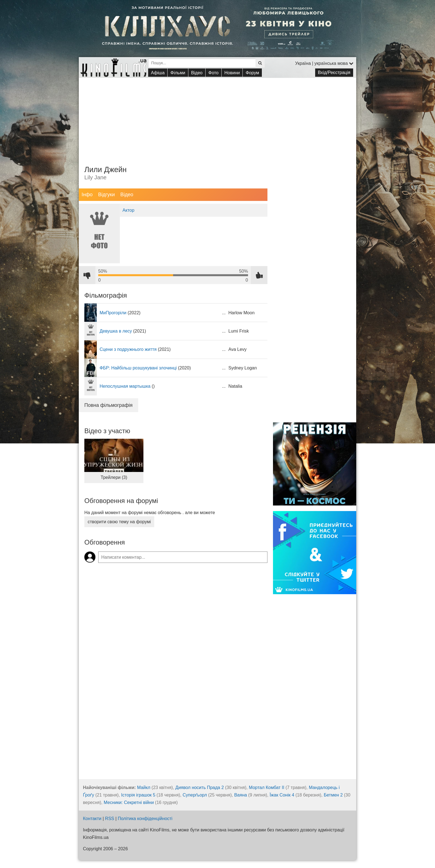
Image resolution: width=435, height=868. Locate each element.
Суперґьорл (195, 795)
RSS (110, 819)
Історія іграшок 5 (138, 795)
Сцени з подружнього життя (128, 349)
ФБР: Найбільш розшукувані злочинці (138, 368)
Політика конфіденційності (145, 819)
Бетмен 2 (333, 795)
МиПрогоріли (113, 313)
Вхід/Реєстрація (334, 72)
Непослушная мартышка (125, 386)
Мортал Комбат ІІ (267, 787)
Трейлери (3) (114, 477)
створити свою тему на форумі (119, 522)
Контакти (92, 819)
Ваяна (241, 795)
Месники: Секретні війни (129, 802)
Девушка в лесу (116, 331)
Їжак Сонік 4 (282, 795)
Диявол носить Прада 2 (200, 787)
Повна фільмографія (108, 405)
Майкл (144, 787)
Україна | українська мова (324, 63)
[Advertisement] (217, 117)
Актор (129, 210)
